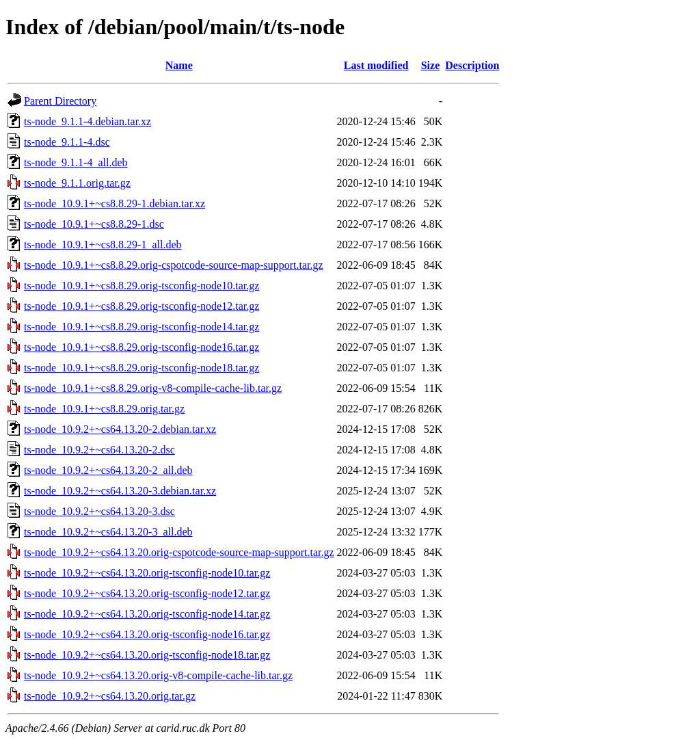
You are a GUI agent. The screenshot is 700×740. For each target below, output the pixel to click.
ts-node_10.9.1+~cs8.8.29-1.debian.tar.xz (115, 203)
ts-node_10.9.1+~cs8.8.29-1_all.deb (103, 245)
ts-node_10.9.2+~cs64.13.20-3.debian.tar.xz (120, 491)
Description (472, 65)
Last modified (376, 65)
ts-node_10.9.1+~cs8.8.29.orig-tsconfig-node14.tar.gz (142, 327)
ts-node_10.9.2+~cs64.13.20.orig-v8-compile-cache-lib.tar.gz (158, 675)
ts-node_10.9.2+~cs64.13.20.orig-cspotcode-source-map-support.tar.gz (179, 552)
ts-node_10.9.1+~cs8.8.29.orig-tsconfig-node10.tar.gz (142, 286)
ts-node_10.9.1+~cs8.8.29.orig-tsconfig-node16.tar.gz (142, 347)
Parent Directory (60, 101)
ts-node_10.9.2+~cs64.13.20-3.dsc (99, 511)
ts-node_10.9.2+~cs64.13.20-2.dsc (99, 450)
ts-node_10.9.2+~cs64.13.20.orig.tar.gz (110, 696)
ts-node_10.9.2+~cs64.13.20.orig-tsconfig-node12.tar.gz (147, 593)
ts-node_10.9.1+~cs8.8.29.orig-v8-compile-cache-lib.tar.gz (153, 388)
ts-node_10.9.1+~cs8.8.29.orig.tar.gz (104, 409)
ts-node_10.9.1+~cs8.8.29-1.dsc (94, 224)
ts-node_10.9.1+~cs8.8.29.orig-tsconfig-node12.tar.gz (142, 306)
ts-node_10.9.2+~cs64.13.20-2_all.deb (108, 470)
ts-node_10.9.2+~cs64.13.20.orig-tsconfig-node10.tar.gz (147, 573)
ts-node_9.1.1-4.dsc (67, 142)
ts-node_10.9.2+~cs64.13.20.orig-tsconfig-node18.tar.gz (147, 655)
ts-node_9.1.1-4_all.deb (76, 162)
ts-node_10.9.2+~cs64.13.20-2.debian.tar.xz (120, 429)
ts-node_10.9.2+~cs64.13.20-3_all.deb (108, 532)
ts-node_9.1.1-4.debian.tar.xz (87, 121)
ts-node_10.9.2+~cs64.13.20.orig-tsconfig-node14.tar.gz (147, 614)
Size (431, 65)
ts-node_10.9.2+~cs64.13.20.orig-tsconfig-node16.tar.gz (147, 634)
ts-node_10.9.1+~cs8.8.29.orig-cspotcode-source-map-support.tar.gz (174, 265)
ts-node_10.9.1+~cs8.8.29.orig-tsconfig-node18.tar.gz (142, 368)
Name (179, 65)
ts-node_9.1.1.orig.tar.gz (77, 183)
